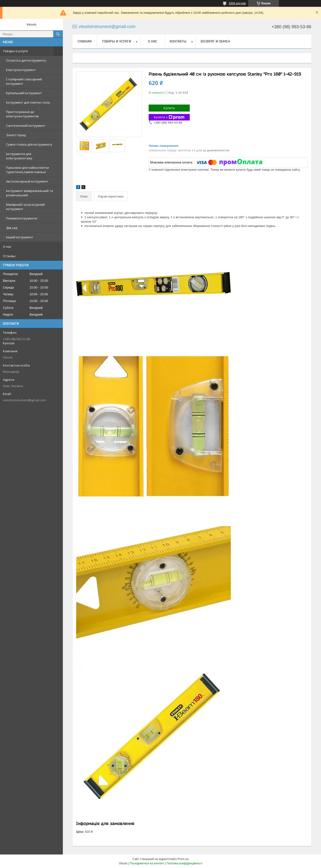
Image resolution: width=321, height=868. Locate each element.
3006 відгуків (237, 3)
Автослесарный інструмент (27, 181)
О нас (7, 247)
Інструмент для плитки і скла (28, 102)
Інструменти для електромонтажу (19, 156)
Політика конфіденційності (184, 863)
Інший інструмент (20, 237)
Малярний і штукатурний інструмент (25, 207)
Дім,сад (12, 228)
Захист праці (16, 135)
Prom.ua (183, 859)
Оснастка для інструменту (26, 60)
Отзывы (9, 256)
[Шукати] (58, 34)
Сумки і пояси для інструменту (29, 144)
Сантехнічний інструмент (26, 126)
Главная (85, 41)
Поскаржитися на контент (147, 863)
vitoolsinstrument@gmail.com (24, 400)
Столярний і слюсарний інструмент (24, 81)
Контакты (178, 41)
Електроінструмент (21, 70)
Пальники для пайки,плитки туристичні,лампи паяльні (28, 170)
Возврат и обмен (215, 41)
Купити (169, 108)
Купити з (169, 117)
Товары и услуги (15, 51)
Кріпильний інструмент (24, 93)
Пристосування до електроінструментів (22, 114)
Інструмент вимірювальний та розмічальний (29, 193)
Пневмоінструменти (22, 218)
